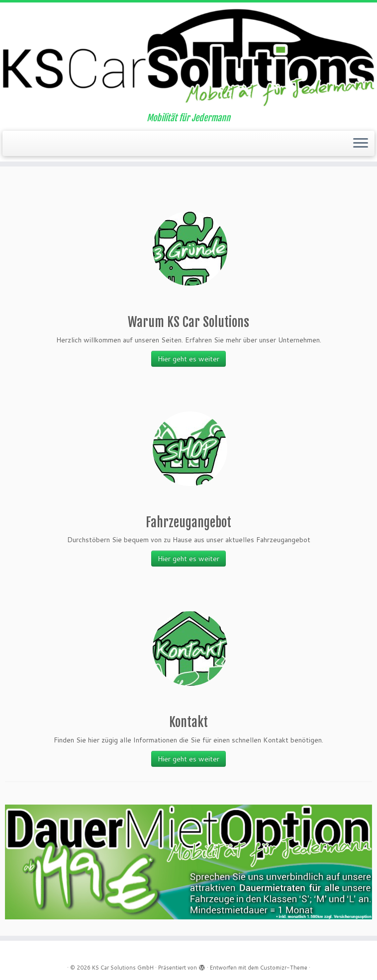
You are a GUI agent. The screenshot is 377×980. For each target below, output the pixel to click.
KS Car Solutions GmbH (123, 968)
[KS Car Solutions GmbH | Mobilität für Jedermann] (188, 58)
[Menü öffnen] (361, 144)
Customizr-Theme (284, 968)
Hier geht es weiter (188, 359)
